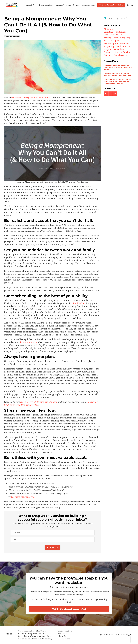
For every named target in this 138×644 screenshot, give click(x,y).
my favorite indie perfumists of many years (32, 98)
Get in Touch (64, 639)
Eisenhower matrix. (28, 342)
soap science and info (115, 50)
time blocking (79, 303)
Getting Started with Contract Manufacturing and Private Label (118, 75)
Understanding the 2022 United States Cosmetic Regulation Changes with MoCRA (118, 82)
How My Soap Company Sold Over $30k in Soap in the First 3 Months (118, 68)
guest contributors (113, 35)
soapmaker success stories (117, 53)
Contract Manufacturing (84, 5)
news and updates (113, 41)
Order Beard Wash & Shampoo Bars (34, 636)
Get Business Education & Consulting (35, 639)
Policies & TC (64, 634)
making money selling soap (117, 38)
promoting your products (116, 44)
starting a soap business (12, 36)
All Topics (109, 29)
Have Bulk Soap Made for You (32, 634)
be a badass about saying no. (23, 497)
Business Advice (46, 5)
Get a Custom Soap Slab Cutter (32, 631)
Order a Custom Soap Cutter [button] (111, 5)
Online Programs (63, 5)
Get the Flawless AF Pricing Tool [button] (69, 609)
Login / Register (65, 631)
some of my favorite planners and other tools (39, 402)
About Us (32, 5)
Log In (130, 5)
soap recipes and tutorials (117, 47)
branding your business (115, 32)
